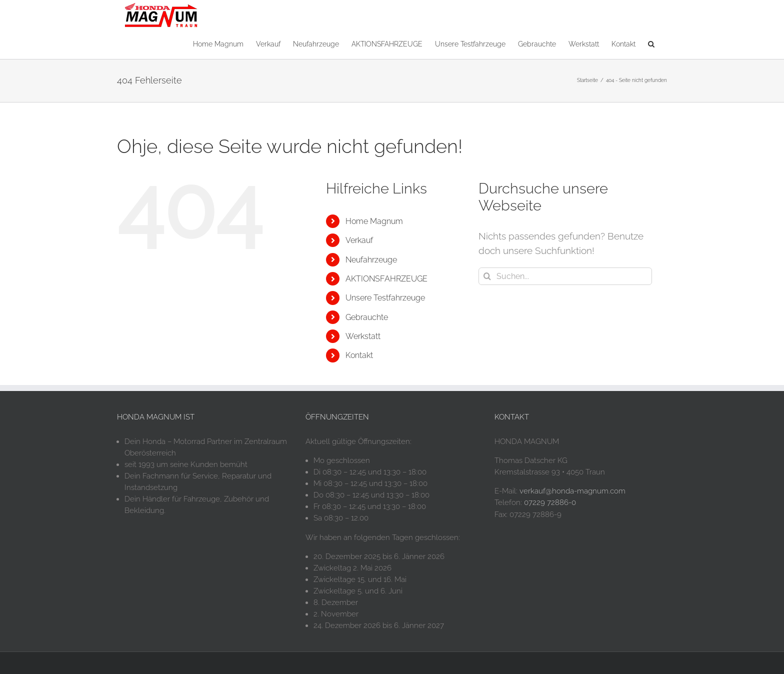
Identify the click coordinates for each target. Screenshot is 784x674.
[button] (651, 43)
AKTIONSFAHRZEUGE (386, 279)
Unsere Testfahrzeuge (385, 298)
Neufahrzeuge (371, 260)
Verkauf (359, 240)
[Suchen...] (565, 276)
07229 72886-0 (550, 502)
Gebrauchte (367, 317)
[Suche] (487, 276)
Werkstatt (363, 336)
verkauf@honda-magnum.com (572, 491)
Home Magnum (374, 221)
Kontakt (359, 355)
